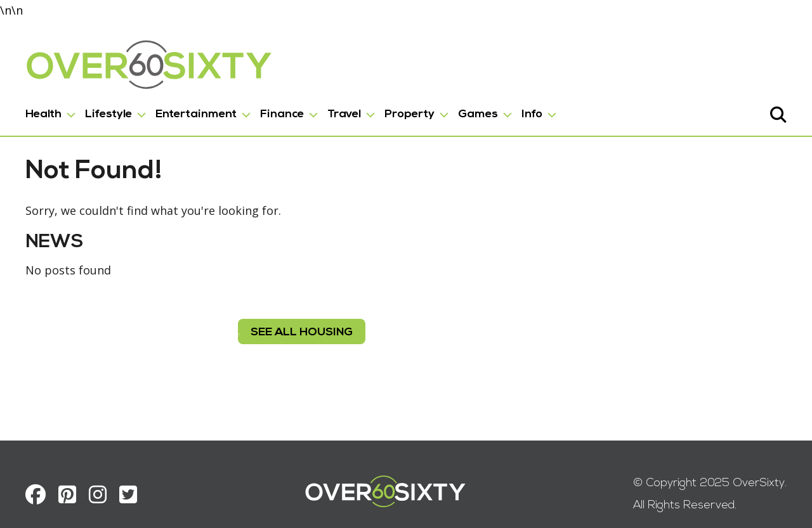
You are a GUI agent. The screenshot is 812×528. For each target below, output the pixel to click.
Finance (282, 114)
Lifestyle (108, 114)
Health (43, 114)
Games (478, 114)
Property (409, 114)
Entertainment (196, 114)
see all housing (302, 332)
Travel (344, 114)
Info (532, 114)
